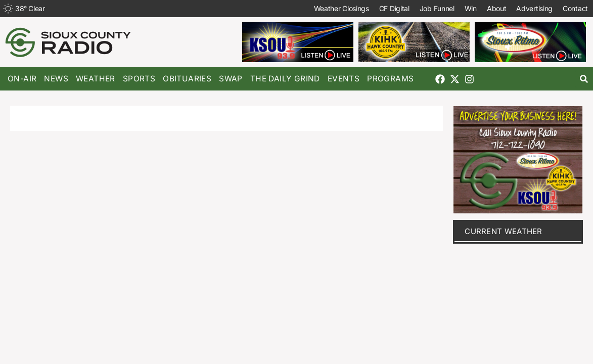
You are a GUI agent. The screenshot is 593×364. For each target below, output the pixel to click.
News (56, 79)
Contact (575, 8)
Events (344, 79)
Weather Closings (341, 8)
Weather (96, 79)
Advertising (534, 8)
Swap (231, 79)
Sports (139, 79)
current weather (504, 231)
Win (471, 8)
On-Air (22, 79)
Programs (390, 79)
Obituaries (187, 79)
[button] (584, 79)
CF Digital (394, 8)
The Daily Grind (285, 79)
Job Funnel (437, 8)
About (497, 8)
